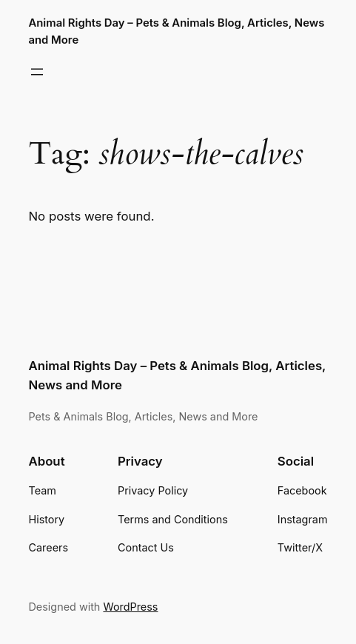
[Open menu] (37, 72)
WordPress (130, 607)
